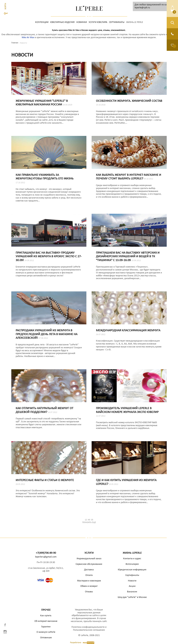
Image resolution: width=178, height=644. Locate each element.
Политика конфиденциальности (88, 627)
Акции (132, 586)
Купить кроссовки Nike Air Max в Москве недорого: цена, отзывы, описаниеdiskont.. (89, 30)
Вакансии (132, 592)
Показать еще (89, 521)
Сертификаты (117, 22)
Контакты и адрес (132, 559)
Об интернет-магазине (46, 621)
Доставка (89, 570)
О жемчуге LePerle (46, 632)
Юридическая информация (132, 570)
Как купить (46, 616)
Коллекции (42, 22)
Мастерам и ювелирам (89, 581)
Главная (15, 43)
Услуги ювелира (98, 22)
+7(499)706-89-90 (46, 553)
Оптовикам (46, 638)
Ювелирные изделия (62, 22)
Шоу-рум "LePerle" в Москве (132, 597)
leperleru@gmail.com (46, 557)
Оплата (89, 575)
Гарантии (46, 627)
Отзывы (89, 592)
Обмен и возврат (89, 586)
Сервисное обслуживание (89, 564)
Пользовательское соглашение (89, 630)
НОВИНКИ (82, 22)
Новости (132, 581)
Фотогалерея (132, 564)
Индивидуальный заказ (89, 559)
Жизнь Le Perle (135, 22)
